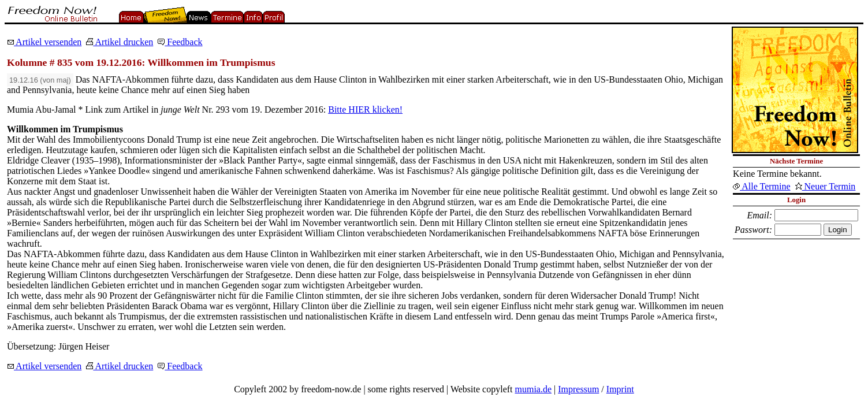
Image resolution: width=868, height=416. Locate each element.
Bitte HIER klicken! (365, 109)
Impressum (578, 389)
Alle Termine (761, 186)
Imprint (620, 389)
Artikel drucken (120, 42)
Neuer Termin (826, 186)
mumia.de (534, 389)
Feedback (180, 42)
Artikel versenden (44, 42)
